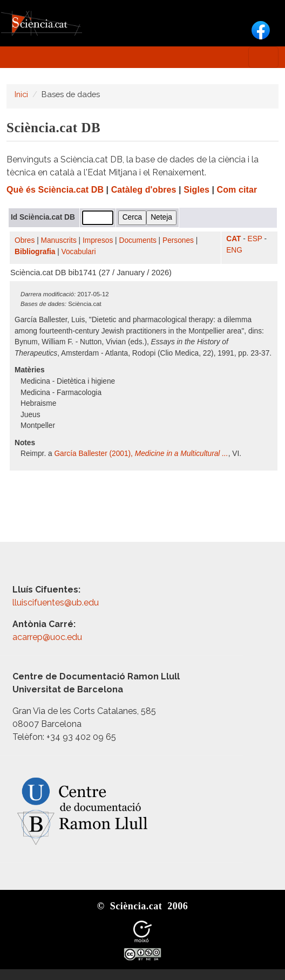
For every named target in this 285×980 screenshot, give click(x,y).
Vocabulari (79, 252)
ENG (234, 250)
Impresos (98, 240)
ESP (255, 239)
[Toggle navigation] (263, 57)
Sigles (196, 190)
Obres (25, 240)
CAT (233, 239)
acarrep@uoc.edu (47, 637)
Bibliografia (35, 252)
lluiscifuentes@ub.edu (57, 603)
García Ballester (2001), (141, 454)
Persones (178, 240)
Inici (21, 94)
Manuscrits (59, 240)
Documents (138, 240)
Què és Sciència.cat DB (55, 190)
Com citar (237, 190)
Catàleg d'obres (144, 190)
